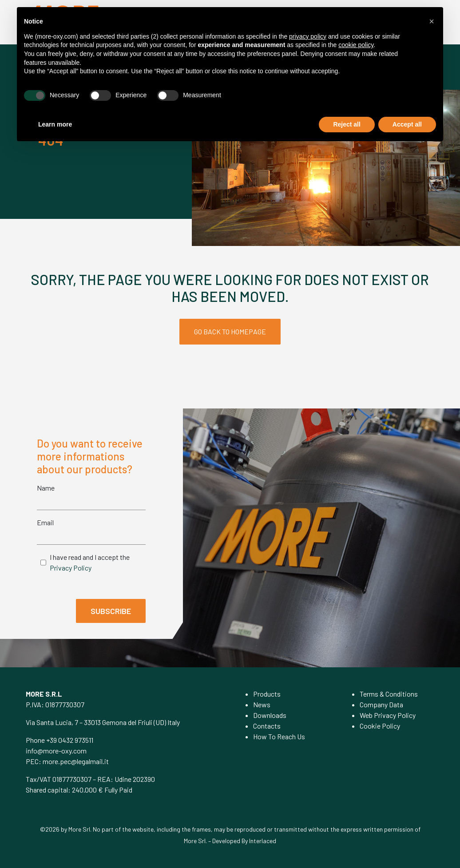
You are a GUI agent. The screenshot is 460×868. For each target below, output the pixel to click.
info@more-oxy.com (56, 751)
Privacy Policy (71, 568)
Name (46, 488)
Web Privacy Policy (388, 715)
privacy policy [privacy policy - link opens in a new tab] (308, 36)
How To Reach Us (279, 736)
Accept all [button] (407, 124)
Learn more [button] (55, 124)
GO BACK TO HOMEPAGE (230, 331)
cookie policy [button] (356, 45)
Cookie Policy (380, 726)
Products (267, 694)
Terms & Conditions (389, 694)
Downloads (270, 715)
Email (45, 522)
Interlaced (263, 841)
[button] (432, 21)
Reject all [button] (347, 124)
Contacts (267, 726)
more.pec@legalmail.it (76, 761)
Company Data (381, 704)
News (262, 704)
